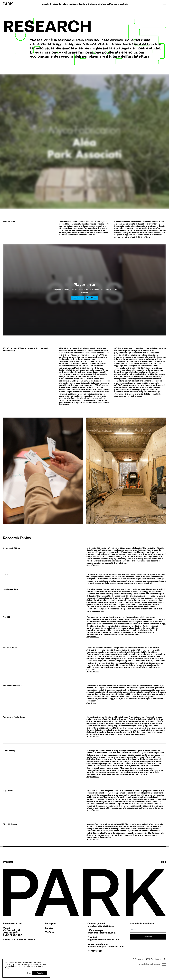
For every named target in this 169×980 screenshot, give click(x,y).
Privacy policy (95, 951)
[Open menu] (165, 4)
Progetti (8, 862)
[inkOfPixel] (149, 964)
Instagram (51, 924)
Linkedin (50, 928)
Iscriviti (148, 937)
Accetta (40, 973)
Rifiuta (29, 973)
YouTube (50, 932)
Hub (164, 862)
